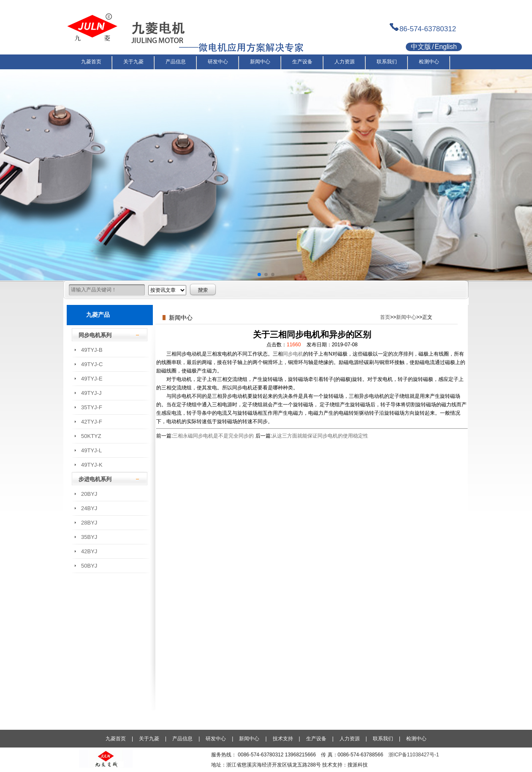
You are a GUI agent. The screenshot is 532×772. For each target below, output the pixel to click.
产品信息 (182, 739)
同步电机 (293, 354)
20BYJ (89, 494)
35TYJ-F (92, 407)
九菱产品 (98, 315)
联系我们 (383, 739)
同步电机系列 (95, 335)
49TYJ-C (92, 364)
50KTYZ (91, 436)
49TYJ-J (91, 393)
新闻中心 (406, 317)
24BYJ (89, 508)
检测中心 (416, 739)
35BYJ (89, 537)
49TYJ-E (92, 379)
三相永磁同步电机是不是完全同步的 (213, 436)
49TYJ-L (91, 450)
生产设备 (316, 739)
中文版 (421, 47)
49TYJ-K (92, 465)
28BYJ (89, 523)
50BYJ (89, 566)
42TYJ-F (92, 422)
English (445, 47)
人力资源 (350, 739)
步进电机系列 (95, 479)
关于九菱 (149, 739)
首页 (385, 317)
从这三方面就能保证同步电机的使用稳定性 (320, 436)
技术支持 (283, 739)
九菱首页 (116, 739)
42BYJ (89, 551)
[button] (259, 275)
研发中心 (216, 739)
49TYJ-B (92, 350)
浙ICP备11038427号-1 (414, 755)
